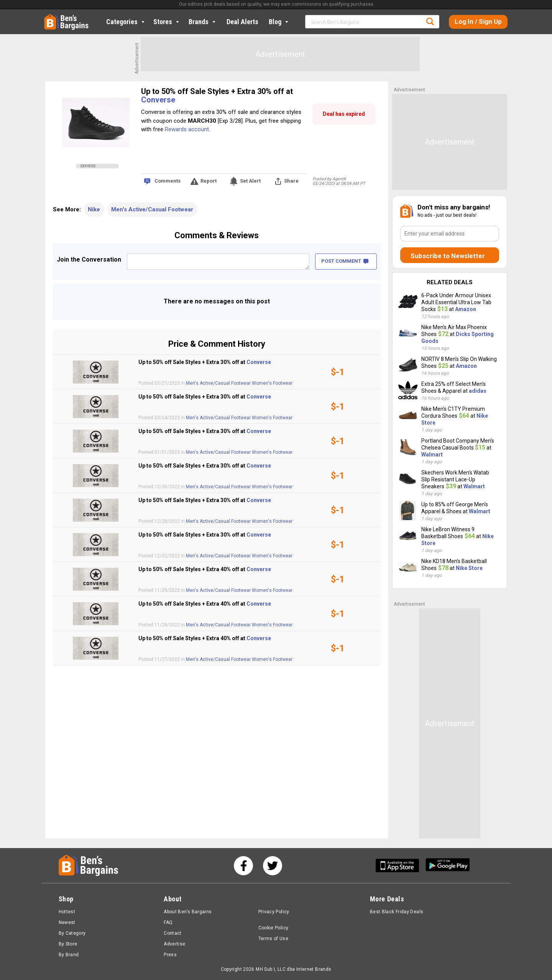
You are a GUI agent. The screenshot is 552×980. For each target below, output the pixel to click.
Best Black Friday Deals (397, 912)
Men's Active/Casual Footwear (152, 209)
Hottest (67, 912)
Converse (158, 100)
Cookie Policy (274, 928)
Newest (67, 922)
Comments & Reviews (217, 235)
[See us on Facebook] (243, 866)
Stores (167, 22)
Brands (203, 22)
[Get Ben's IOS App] (400, 866)
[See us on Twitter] (273, 866)
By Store (68, 944)
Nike (94, 209)
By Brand (69, 955)
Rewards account (187, 129)
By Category (72, 933)
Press (170, 955)
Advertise (174, 944)
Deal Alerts (242, 22)
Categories (126, 22)
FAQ (168, 922)
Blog (279, 22)
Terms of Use (273, 939)
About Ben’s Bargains (188, 912)
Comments (168, 181)
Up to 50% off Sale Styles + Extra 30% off (214, 91)
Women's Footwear (272, 383)
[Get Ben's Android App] (448, 866)
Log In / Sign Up (478, 21)
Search (430, 21)
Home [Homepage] (50, 17)
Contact (173, 933)
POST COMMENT (345, 261)
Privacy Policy (274, 912)
